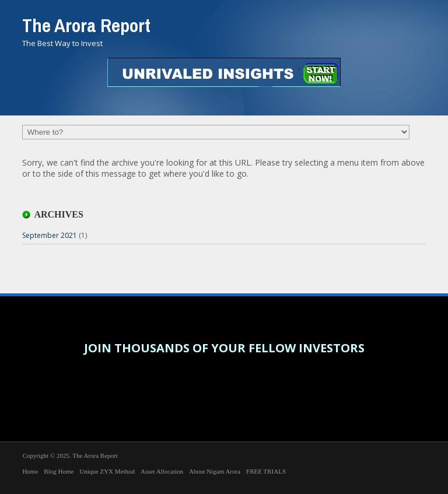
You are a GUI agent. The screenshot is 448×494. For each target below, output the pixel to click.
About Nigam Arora (215, 471)
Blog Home (59, 471)
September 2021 (50, 235)
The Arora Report (86, 25)
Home (30, 471)
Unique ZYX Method (107, 471)
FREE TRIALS (266, 471)
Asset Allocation (162, 471)
